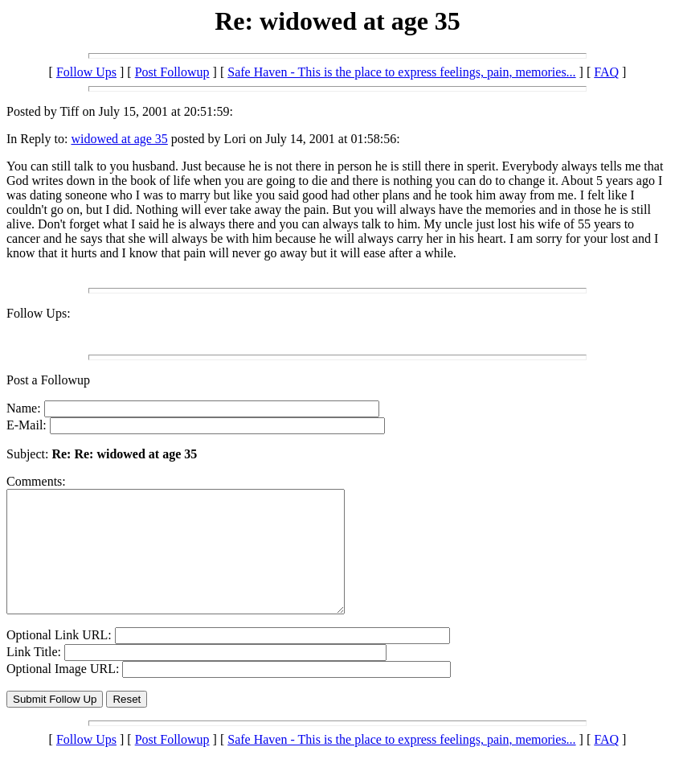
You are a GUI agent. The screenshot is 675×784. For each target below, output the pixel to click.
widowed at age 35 (119, 139)
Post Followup (172, 72)
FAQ (606, 72)
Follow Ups (86, 72)
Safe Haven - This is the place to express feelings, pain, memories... (401, 72)
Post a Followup (48, 380)
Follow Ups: (39, 313)
